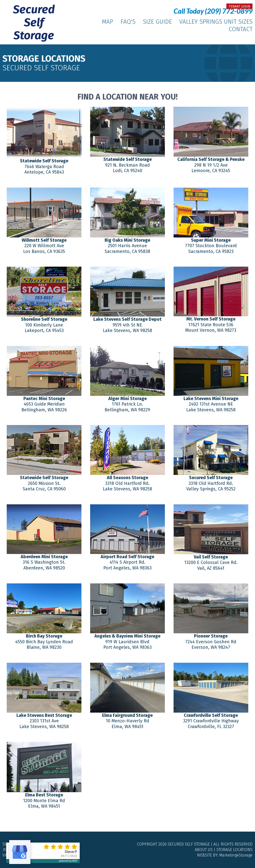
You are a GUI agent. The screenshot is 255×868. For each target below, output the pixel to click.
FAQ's (128, 22)
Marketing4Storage (236, 855)
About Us (204, 850)
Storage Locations (234, 850)
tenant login (239, 6)
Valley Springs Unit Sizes (216, 22)
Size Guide (157, 22)
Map (107, 22)
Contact (241, 29)
